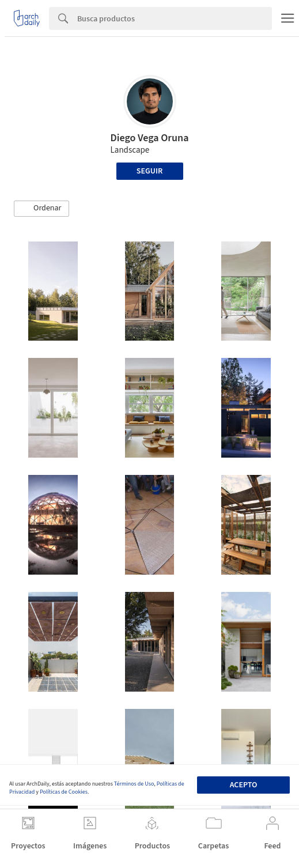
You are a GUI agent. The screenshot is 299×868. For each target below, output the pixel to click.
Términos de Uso (134, 784)
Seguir (149, 171)
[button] (41, 209)
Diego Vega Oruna (150, 138)
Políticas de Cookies (64, 792)
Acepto (244, 785)
